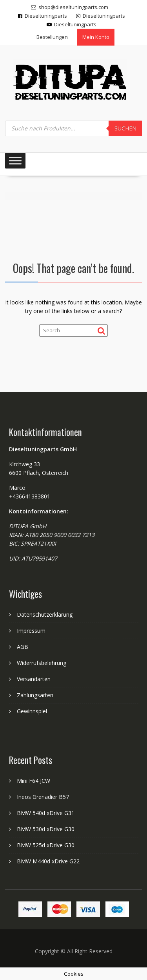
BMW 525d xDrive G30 (46, 845)
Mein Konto (96, 37)
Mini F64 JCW (34, 781)
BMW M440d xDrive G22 (48, 861)
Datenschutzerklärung (45, 615)
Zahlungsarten (35, 695)
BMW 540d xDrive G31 (46, 813)
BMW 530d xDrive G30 (46, 829)
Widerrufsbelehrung (42, 663)
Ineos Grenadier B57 (43, 797)
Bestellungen (52, 37)
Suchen (125, 128)
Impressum (31, 631)
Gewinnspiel (32, 711)
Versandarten (34, 679)
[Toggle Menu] (15, 160)
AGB (23, 647)
